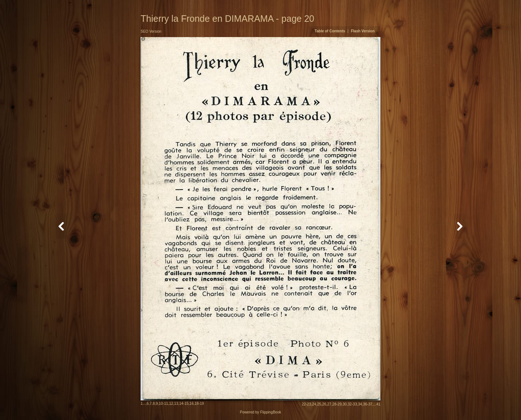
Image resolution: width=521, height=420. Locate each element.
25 (319, 404)
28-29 (337, 404)
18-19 (199, 403)
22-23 (307, 404)
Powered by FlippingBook (260, 412)
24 (314, 404)
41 (378, 404)
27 (329, 404)
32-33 (352, 404)
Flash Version (363, 31)
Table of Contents (330, 31)
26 (324, 404)
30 (345, 404)
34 (360, 404)
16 (192, 403)
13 (176, 403)
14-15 (184, 403)
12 (171, 403)
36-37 (368, 404)
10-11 (163, 403)
